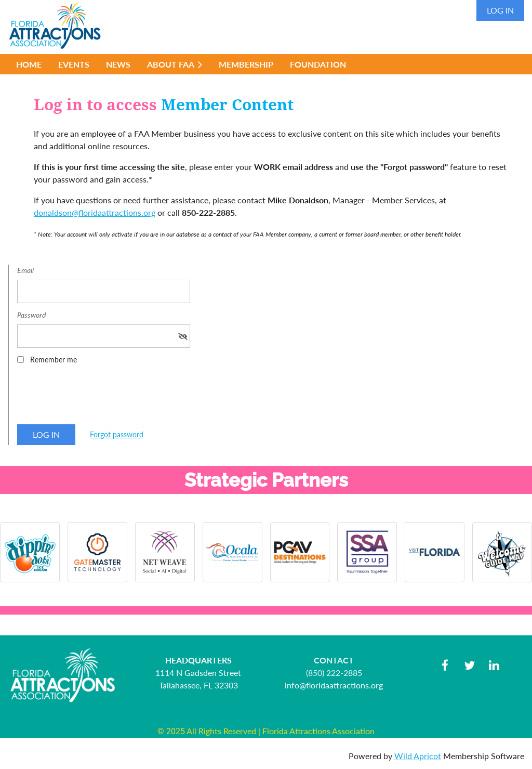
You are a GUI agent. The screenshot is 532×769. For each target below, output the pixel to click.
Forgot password (117, 434)
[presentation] (96, 398)
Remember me (54, 360)
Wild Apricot (418, 756)
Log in (500, 10)
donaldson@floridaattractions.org (95, 212)
